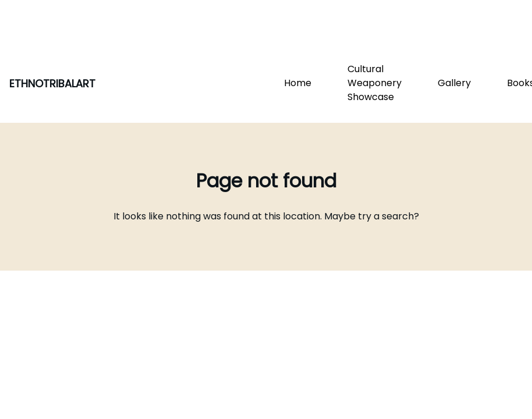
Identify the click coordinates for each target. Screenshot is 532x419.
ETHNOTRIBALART (52, 84)
